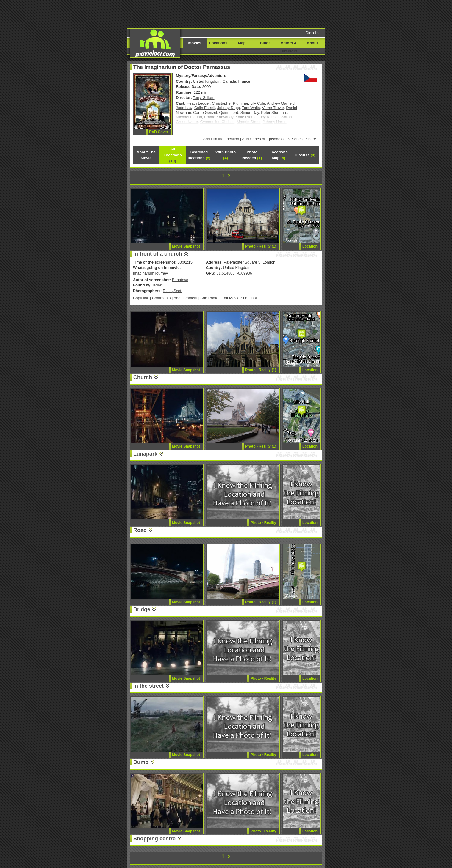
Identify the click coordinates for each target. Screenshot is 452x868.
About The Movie (146, 155)
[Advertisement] (271, 13)
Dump (141, 762)
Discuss (305, 155)
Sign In (312, 33)
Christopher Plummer (230, 103)
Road (140, 530)
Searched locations (199, 155)
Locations (218, 43)
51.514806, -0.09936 (234, 273)
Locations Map (278, 155)
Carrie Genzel (205, 112)
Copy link (141, 298)
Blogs (265, 43)
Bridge (142, 609)
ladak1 (158, 285)
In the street (148, 686)
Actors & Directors (289, 47)
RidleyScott (173, 291)
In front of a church (158, 254)
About (312, 43)
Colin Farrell (205, 108)
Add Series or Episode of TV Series (272, 139)
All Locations (172, 155)
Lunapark (145, 454)
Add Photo (209, 298)
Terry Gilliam (204, 98)
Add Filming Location (221, 139)
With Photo (226, 155)
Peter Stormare (274, 112)
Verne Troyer (273, 108)
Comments (161, 298)
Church (143, 377)
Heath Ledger (198, 103)
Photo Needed (252, 155)
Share (311, 139)
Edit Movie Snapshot (239, 298)
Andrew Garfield (281, 103)
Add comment (185, 298)
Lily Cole (258, 103)
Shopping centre (154, 839)
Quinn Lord (229, 112)
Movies (195, 43)
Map (242, 43)
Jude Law (184, 108)
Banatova (180, 280)
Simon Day (250, 112)
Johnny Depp (229, 108)
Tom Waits (251, 108)
